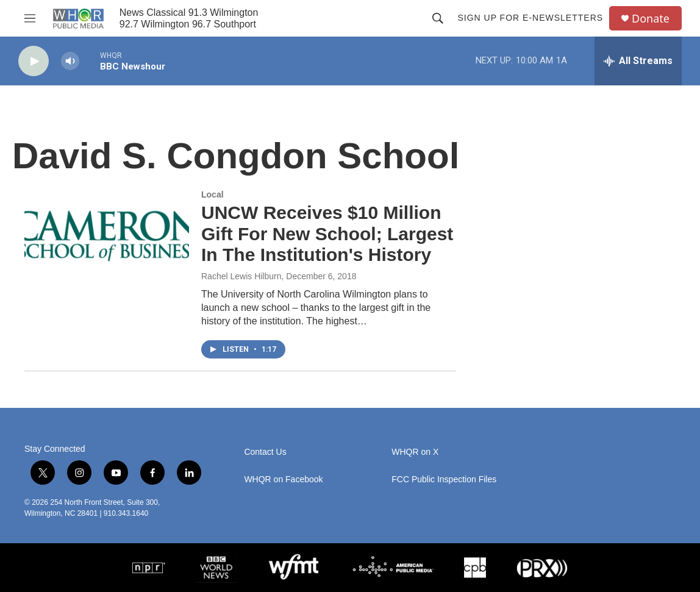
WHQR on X (415, 452)
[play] (34, 61)
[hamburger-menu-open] (30, 18)
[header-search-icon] (438, 18)
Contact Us (265, 452)
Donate (651, 19)
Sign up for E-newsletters (530, 18)
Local (212, 194)
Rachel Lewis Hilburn (241, 276)
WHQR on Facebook (283, 480)
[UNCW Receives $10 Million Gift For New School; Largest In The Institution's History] (107, 236)
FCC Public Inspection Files (444, 480)
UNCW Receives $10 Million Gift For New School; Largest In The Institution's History (327, 234)
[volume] (70, 61)
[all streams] (638, 61)
